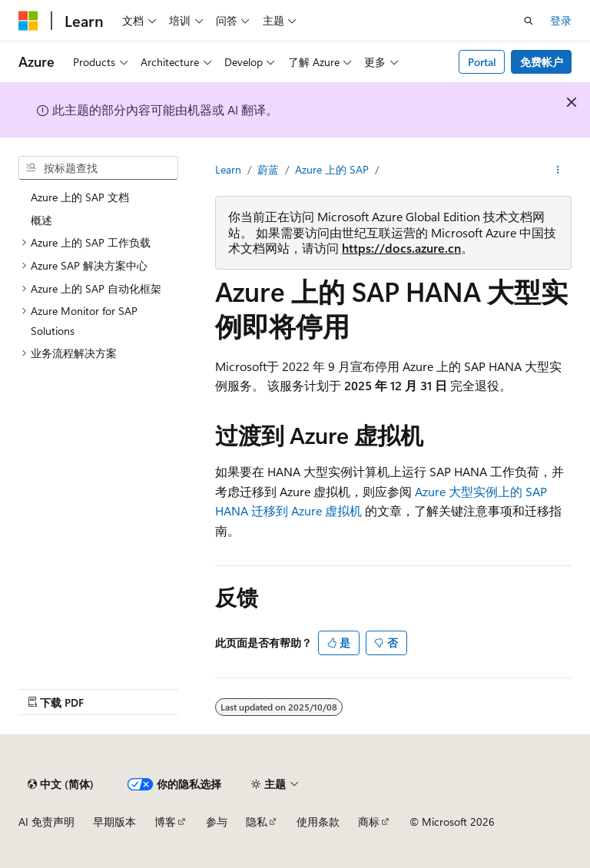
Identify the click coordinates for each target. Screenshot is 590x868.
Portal (482, 62)
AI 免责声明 (46, 822)
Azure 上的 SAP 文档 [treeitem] (80, 197)
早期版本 (114, 822)
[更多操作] (558, 170)
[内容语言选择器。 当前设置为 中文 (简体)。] (61, 784)
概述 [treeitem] (41, 220)
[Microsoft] (28, 21)
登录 (561, 20)
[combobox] (98, 168)
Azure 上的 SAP (332, 169)
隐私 (257, 822)
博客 (165, 822)
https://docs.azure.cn (401, 248)
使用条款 (318, 822)
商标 (369, 822)
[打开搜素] (529, 21)
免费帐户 (542, 62)
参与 (217, 822)
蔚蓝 (268, 169)
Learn (228, 169)
